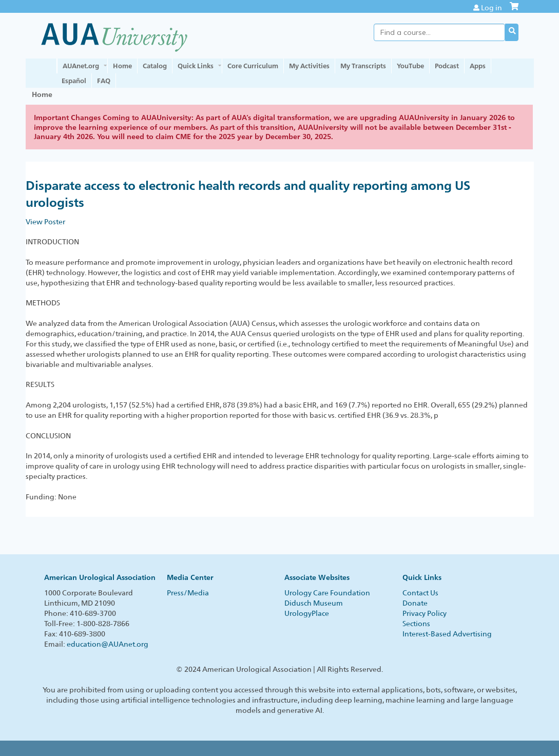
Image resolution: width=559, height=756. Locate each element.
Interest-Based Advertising (447, 634)
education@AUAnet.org (108, 644)
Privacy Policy (425, 613)
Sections (416, 624)
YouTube (410, 66)
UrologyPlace (307, 613)
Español (74, 81)
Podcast (447, 66)
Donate (415, 603)
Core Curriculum (253, 66)
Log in (491, 8)
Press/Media (188, 593)
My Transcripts (363, 66)
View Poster (45, 222)
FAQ (104, 81)
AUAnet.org (81, 66)
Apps (478, 66)
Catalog (155, 66)
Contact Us (420, 593)
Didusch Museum (314, 603)
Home (122, 66)
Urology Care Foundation (327, 593)
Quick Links (196, 66)
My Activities (309, 66)
